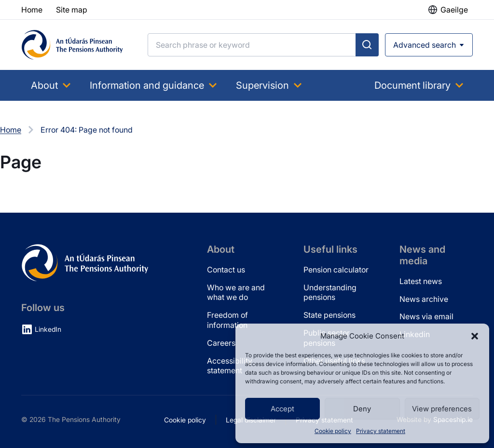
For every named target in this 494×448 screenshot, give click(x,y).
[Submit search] (367, 45)
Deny (362, 409)
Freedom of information (227, 320)
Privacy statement (381, 431)
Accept (282, 409)
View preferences (442, 409)
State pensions (329, 315)
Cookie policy (333, 431)
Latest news (421, 281)
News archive (424, 299)
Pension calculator (336, 270)
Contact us (226, 270)
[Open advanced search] (429, 45)
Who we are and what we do (236, 292)
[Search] (252, 45)
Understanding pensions (330, 292)
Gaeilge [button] (454, 10)
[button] (475, 336)
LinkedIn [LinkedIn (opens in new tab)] (48, 329)
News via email (426, 316)
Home (11, 130)
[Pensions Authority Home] (72, 45)
